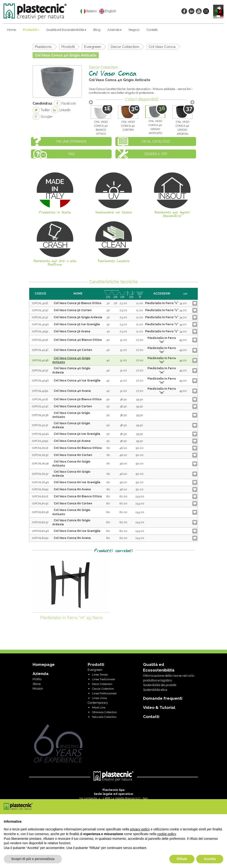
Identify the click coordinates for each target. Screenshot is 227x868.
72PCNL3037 (40, 317)
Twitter (41, 110)
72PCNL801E (40, 496)
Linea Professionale (104, 693)
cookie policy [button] (167, 834)
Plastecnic (44, 47)
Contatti (152, 30)
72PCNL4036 (40, 360)
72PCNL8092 (40, 538)
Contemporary (98, 703)
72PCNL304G (40, 324)
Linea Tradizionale (103, 679)
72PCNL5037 (40, 425)
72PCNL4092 (40, 391)
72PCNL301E (40, 303)
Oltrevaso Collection (104, 712)
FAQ (71, 154)
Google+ (43, 117)
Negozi (134, 30)
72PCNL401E (40, 340)
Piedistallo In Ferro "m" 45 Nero (71, 618)
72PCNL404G (40, 381)
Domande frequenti (163, 698)
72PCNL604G (40, 482)
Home (11, 30)
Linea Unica (99, 698)
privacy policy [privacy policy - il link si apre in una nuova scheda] (140, 829)
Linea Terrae (100, 675)
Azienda (115, 30)
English (108, 11)
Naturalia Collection (104, 717)
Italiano (89, 11)
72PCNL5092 (40, 441)
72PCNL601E (40, 448)
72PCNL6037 (40, 474)
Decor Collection (125, 47)
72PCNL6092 (40, 489)
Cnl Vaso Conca (162, 47)
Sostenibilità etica (155, 690)
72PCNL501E (40, 399)
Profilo (37, 679)
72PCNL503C (40, 406)
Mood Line (99, 707)
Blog (97, 30)
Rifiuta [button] (182, 859)
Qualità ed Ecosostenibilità (66, 30)
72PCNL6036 (40, 463)
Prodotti (31, 30)
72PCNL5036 (40, 415)
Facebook (65, 103)
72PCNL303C (40, 310)
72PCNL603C (40, 455)
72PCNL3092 (40, 331)
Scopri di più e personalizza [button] (33, 859)
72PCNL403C (40, 350)
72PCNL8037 (40, 522)
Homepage (44, 664)
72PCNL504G (40, 434)
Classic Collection (103, 689)
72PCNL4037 (40, 370)
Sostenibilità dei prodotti (160, 685)
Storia (37, 684)
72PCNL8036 (40, 512)
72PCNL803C (40, 503)
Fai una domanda (71, 141)
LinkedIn (61, 110)
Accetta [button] (210, 859)
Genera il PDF (156, 154)
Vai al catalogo (156, 141)
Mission (38, 689)
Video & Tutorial (159, 707)
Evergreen (93, 47)
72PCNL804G (40, 531)
